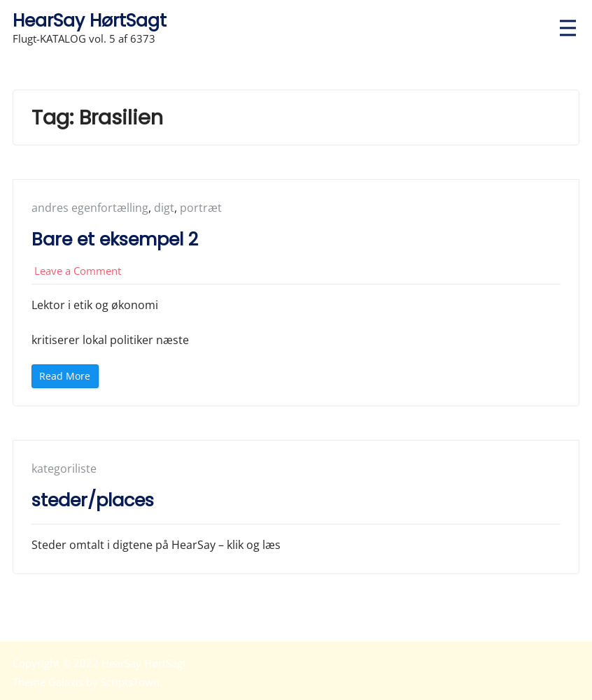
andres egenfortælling (90, 208)
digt (164, 208)
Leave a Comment (78, 271)
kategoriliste (64, 469)
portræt (201, 208)
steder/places (93, 500)
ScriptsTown (130, 682)
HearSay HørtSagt (90, 21)
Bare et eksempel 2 (115, 239)
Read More (69, 378)
